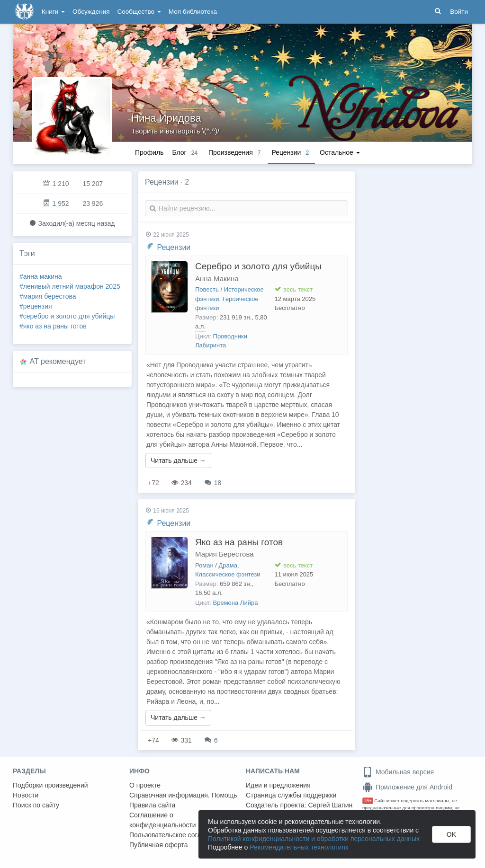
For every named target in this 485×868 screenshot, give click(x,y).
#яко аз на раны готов (53, 326)
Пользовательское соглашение (177, 835)
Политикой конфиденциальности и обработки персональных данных (314, 839)
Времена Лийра (236, 603)
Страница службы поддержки (291, 795)
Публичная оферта (159, 845)
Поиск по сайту (36, 805)
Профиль (149, 152)
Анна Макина (217, 279)
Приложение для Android (407, 787)
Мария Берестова (225, 554)
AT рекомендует (58, 361)
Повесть (207, 289)
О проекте (145, 785)
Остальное (340, 152)
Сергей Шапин (330, 805)
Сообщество (139, 12)
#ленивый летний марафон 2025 (70, 286)
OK (451, 834)
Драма (228, 565)
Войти (459, 12)
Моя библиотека (193, 12)
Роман (204, 565)
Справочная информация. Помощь (183, 795)
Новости (26, 795)
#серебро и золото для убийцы (67, 316)
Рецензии (174, 247)
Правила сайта (152, 805)
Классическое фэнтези (228, 574)
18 (213, 483)
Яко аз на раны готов (239, 542)
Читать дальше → (178, 461)
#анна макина (41, 276)
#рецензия (36, 306)
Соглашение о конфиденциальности (163, 820)
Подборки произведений (50, 785)
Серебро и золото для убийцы (258, 266)
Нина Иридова (166, 118)
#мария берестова (48, 296)
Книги (53, 12)
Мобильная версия (398, 772)
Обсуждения (91, 12)
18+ (368, 801)
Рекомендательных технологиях (299, 847)
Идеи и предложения (278, 785)
